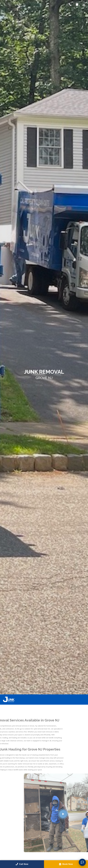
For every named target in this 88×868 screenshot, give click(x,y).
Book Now (66, 864)
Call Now (22, 864)
